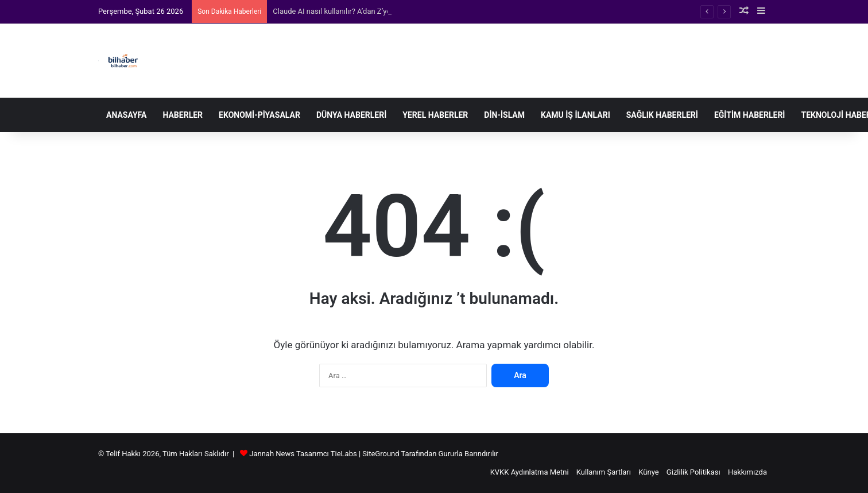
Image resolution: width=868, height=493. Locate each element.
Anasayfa (126, 115)
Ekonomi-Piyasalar (259, 115)
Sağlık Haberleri (662, 115)
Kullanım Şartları (604, 472)
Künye (648, 472)
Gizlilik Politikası (693, 472)
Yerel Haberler (435, 115)
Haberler (183, 115)
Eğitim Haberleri (750, 115)
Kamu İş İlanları (576, 115)
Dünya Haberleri (351, 115)
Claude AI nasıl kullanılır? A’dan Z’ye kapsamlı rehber (359, 11)
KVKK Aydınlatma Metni (530, 472)
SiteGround (381, 454)
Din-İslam (504, 115)
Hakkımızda (747, 472)
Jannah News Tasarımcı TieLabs (303, 454)
